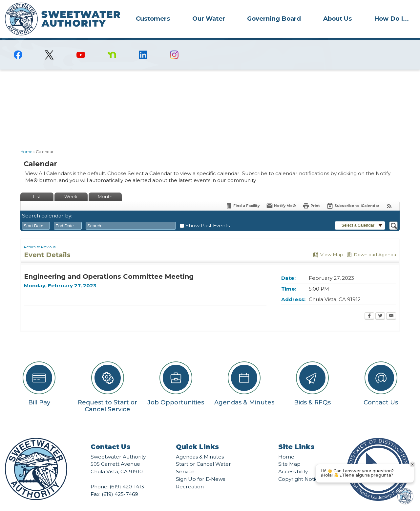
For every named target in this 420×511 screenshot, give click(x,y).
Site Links (296, 436)
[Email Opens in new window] (391, 305)
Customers (153, 19)
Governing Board (274, 19)
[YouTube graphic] (81, 44)
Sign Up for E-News (200, 468)
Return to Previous (40, 236)
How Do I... (391, 19)
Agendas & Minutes (200, 446)
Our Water (209, 19)
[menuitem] (153, 18)
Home (26, 141)
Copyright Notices (301, 468)
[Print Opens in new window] (311, 195)
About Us (337, 19)
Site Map (289, 453)
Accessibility (293, 460)
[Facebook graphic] (18, 44)
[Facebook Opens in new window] (369, 305)
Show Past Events (208, 214)
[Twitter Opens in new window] (380, 305)
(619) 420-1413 (127, 475)
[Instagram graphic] (174, 44)
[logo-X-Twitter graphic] (49, 44)
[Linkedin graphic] (143, 44)
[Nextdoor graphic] (112, 44)
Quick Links (197, 436)
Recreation (190, 475)
